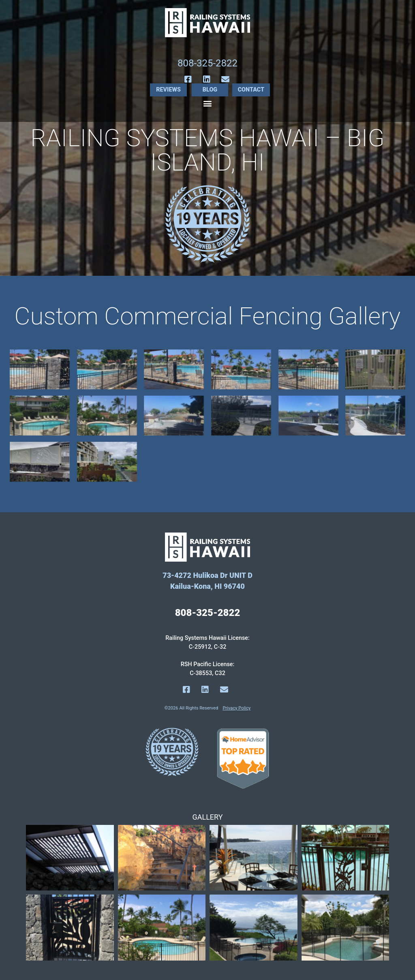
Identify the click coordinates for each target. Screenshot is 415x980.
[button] (208, 103)
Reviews (168, 90)
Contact (251, 90)
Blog (210, 90)
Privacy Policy (236, 708)
